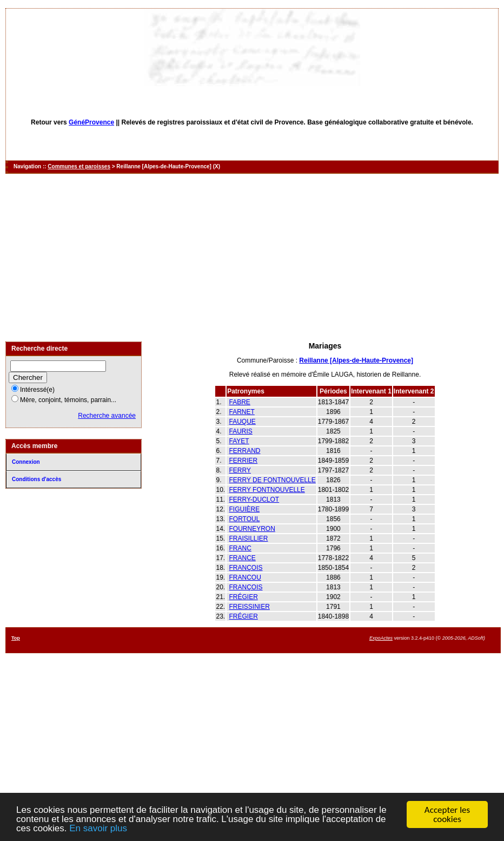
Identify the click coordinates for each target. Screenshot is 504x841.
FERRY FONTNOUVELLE (267, 490)
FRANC (240, 548)
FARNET (241, 412)
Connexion (26, 462)
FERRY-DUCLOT (254, 500)
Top (16, 638)
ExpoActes (381, 638)
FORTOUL (244, 519)
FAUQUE (242, 422)
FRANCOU (245, 577)
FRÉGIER (243, 597)
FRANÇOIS (246, 568)
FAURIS (240, 431)
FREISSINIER (249, 607)
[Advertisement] (252, 258)
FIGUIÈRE (244, 509)
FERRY (240, 470)
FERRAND (244, 451)
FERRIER (243, 461)
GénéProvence (91, 122)
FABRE (239, 402)
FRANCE (242, 558)
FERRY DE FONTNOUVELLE (272, 480)
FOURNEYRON (252, 529)
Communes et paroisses (79, 166)
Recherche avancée (107, 416)
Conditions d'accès (37, 479)
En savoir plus (98, 828)
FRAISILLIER (248, 538)
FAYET (239, 441)
